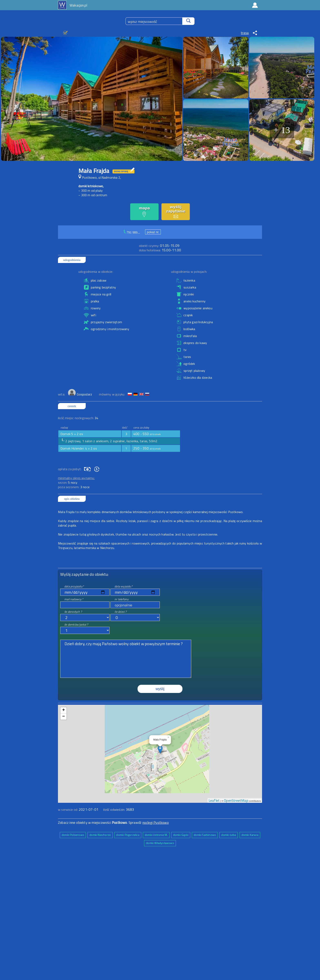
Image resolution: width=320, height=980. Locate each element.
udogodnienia (72, 260)
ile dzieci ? (121, 612)
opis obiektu (72, 499)
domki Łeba (229, 835)
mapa (160, 707)
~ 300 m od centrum (93, 195)
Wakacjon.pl (78, 5)
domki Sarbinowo (205, 835)
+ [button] (64, 710)
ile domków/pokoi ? (76, 624)
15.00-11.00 (160, 250)
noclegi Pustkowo (156, 823)
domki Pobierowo (73, 835)
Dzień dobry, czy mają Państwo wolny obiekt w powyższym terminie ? (126, 659)
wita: (62, 394)
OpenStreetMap (236, 801)
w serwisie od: (68, 810)
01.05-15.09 (159, 246)
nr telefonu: (122, 599)
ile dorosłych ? (73, 612)
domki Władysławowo (160, 843)
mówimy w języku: (112, 394)
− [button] (64, 717)
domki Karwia (250, 835)
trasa (245, 33)
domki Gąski (181, 835)
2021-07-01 (89, 810)
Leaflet (214, 801)
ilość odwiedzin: (119, 810)
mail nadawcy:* (74, 599)
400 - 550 (147, 434)
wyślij (160, 689)
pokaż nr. (153, 232)
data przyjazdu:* (74, 586)
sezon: (68, 482)
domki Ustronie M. (156, 835)
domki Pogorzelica (128, 835)
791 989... (133, 232)
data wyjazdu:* (124, 586)
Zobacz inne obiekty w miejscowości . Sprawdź (100, 823)
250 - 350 (147, 448)
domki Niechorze (100, 835)
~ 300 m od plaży (91, 190)
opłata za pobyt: (70, 469)
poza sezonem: (74, 487)
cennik (72, 406)
